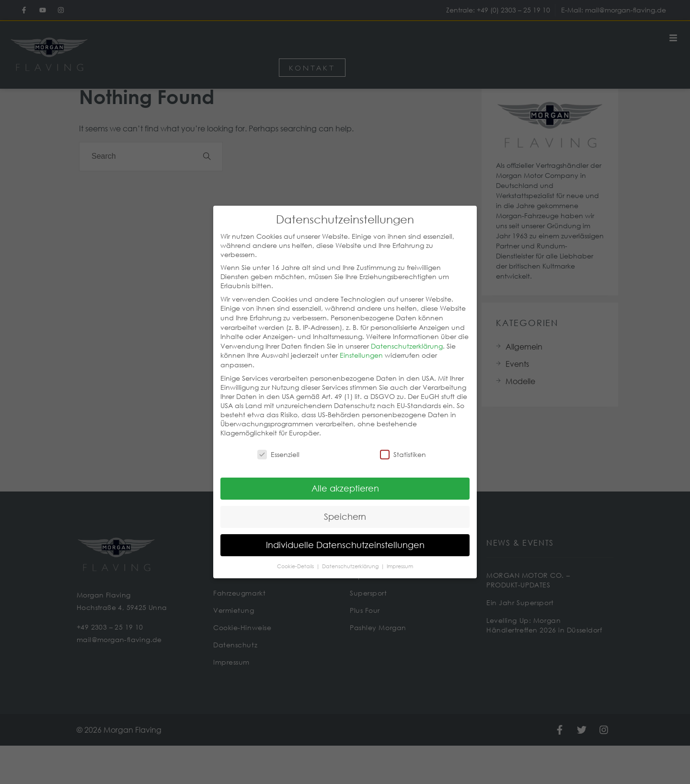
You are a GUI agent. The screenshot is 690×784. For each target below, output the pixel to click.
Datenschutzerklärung (407, 337)
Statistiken (403, 445)
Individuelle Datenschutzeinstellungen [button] (345, 536)
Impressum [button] (400, 557)
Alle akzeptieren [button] (345, 479)
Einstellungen (361, 346)
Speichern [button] (345, 507)
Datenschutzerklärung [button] (351, 557)
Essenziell (278, 445)
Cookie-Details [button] (296, 557)
